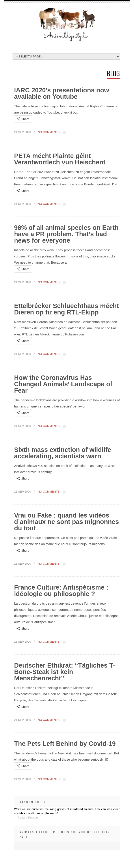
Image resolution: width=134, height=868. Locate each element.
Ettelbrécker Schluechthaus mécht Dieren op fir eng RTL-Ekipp (66, 309)
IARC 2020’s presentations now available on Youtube (62, 93)
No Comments (49, 132)
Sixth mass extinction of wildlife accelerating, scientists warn (63, 453)
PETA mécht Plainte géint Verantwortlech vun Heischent (60, 159)
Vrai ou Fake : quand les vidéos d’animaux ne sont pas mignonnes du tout (66, 522)
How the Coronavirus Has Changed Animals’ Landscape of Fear (63, 384)
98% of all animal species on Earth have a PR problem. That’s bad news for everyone (66, 234)
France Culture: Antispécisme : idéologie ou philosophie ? (61, 591)
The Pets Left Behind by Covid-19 (65, 744)
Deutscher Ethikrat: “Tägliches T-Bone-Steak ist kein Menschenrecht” (65, 672)
